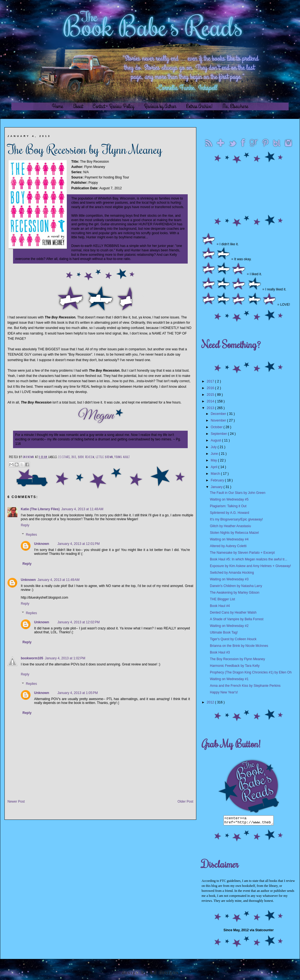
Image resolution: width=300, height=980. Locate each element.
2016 (211, 388)
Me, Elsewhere (235, 106)
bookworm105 (32, 658)
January (217, 487)
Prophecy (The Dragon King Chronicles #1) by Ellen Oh (251, 672)
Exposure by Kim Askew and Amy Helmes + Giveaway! (250, 566)
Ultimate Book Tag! (224, 632)
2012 (211, 702)
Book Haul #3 (220, 652)
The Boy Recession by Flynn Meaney (237, 659)
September (219, 434)
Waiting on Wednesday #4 (229, 539)
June (215, 454)
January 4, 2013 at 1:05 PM (78, 693)
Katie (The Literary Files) (40, 509)
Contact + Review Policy (113, 106)
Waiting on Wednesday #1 (229, 679)
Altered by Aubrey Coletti (228, 546)
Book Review (86, 458)
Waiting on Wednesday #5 (229, 499)
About (78, 106)
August (216, 440)
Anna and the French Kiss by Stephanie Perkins (245, 686)
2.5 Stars (64, 458)
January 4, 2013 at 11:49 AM (59, 580)
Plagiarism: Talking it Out (228, 506)
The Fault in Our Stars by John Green (238, 493)
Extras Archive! (199, 106)
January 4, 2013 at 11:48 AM (82, 509)
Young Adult (122, 458)
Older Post (185, 802)
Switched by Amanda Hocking (232, 573)
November (219, 420)
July (214, 447)
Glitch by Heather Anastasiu (230, 526)
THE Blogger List (223, 599)
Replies (31, 535)
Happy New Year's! (224, 692)
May (214, 460)
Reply (25, 525)
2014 (211, 401)
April (214, 467)
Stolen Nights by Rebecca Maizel (234, 533)
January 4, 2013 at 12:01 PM (78, 544)
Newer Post (16, 802)
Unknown (29, 458)
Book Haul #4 (220, 606)
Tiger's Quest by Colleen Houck (233, 639)
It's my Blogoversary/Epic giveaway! (236, 519)
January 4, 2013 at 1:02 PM (65, 658)
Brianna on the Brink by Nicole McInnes (239, 646)
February (218, 480)
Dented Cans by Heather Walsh (233, 612)
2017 (211, 381)
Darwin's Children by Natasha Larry (236, 586)
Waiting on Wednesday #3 (229, 579)
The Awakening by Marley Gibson (235, 593)
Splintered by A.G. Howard (229, 513)
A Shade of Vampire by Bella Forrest (237, 619)
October (217, 427)
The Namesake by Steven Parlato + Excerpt (242, 553)
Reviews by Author (160, 106)
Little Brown (105, 458)
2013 (74, 458)
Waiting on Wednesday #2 (229, 626)
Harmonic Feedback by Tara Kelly (235, 666)
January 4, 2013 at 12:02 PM (78, 622)
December (219, 414)
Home (57, 106)
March (216, 474)
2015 (211, 395)
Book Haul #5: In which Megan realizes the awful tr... (249, 559)
